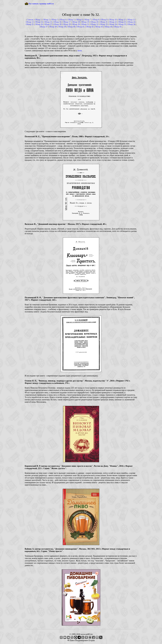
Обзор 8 (96, 20)
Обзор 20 (94, 22)
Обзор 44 (108, 27)
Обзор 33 (104, 24)
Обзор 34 (113, 24)
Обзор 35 (122, 24)
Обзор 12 (131, 20)
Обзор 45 (118, 27)
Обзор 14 (39, 22)
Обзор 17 (67, 22)
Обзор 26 (39, 24)
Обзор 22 (113, 22)
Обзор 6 (79, 20)
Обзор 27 (48, 24)
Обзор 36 (131, 24)
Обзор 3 (55, 20)
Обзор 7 (88, 20)
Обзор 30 (76, 24)
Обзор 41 (81, 27)
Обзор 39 (62, 27)
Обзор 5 (71, 20)
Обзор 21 (104, 22)
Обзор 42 (90, 27)
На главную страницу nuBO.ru (41, 4)
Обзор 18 (76, 22)
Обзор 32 (94, 24)
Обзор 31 (85, 24)
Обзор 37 (44, 27)
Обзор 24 (131, 22)
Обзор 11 (122, 20)
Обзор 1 (38, 20)
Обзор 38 (53, 27)
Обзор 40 (71, 27)
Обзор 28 (57, 24)
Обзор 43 (99, 27)
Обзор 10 (113, 20)
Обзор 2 (46, 20)
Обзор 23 (122, 22)
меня (80, 51)
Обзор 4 (63, 20)
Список (30, 20)
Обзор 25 (30, 24)
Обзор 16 (57, 22)
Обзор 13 (30, 22)
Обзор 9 (104, 20)
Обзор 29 (67, 24)
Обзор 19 (85, 22)
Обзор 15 (48, 22)
